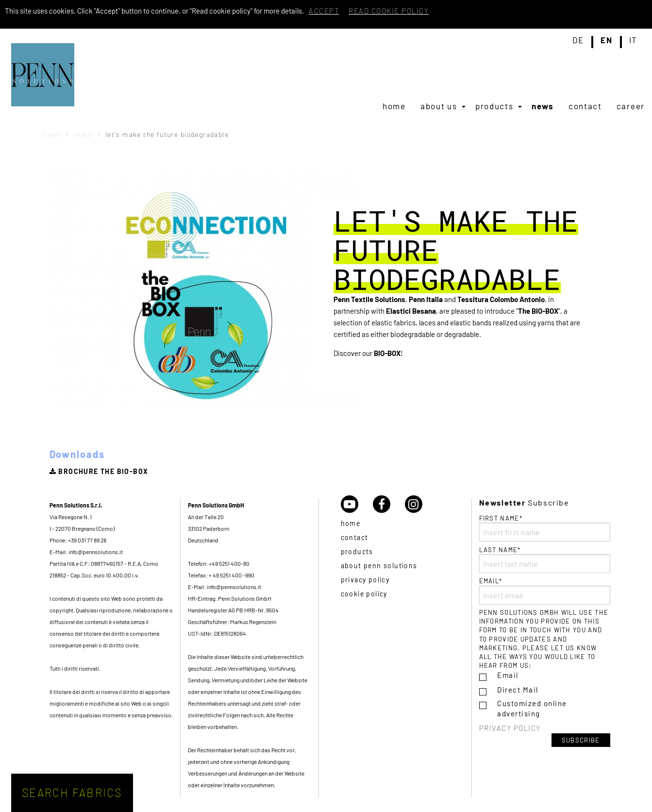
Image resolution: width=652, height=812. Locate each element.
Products (494, 106)
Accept (324, 11)
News (543, 106)
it (633, 40)
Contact (585, 106)
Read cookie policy (389, 11)
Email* (545, 591)
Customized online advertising (532, 708)
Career (631, 106)
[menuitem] (394, 106)
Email (508, 675)
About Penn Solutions (379, 566)
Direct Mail (518, 690)
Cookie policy (364, 594)
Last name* (545, 559)
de (578, 40)
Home (394, 106)
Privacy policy (365, 580)
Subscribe (581, 740)
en (606, 40)
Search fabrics (72, 793)
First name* (545, 528)
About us (439, 106)
